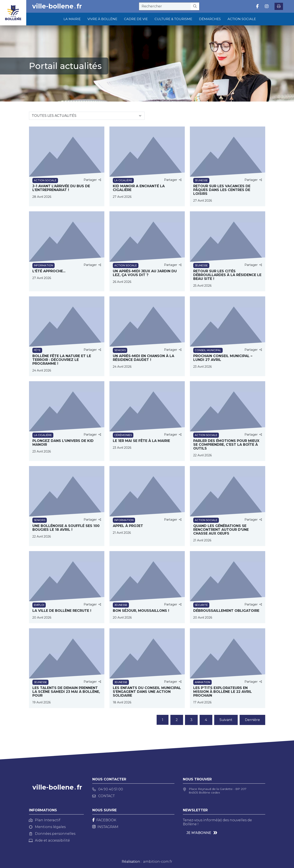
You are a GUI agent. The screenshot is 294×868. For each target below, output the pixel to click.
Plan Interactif (45, 820)
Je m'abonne (199, 833)
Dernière (252, 720)
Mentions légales (47, 827)
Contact (104, 796)
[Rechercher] (195, 6)
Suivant (226, 720)
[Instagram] (105, 827)
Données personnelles (52, 834)
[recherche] (165, 6)
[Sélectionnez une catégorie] (87, 116)
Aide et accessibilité (49, 840)
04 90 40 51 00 (108, 789)
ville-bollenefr (57, 6)
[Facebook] (104, 820)
